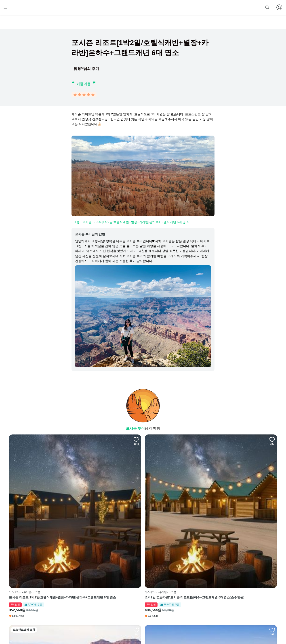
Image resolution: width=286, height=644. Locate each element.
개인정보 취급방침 (133, 594)
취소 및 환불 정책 (132, 601)
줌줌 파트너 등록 (232, 7)
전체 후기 (173, 594)
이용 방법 (127, 581)
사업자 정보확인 (187, 628)
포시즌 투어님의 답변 (90, 235)
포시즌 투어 (135, 429)
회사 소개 (127, 574)
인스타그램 (174, 581)
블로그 (172, 587)
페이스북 (172, 574)
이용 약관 (127, 587)
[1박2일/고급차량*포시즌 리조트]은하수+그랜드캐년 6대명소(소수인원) (109, 522)
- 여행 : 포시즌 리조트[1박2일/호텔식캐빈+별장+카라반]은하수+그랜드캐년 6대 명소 (130, 223)
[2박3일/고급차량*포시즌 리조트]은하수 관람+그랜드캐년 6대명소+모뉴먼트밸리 (176, 522)
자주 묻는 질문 (131, 615)
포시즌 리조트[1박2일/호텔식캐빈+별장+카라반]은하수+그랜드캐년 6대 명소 (40, 522)
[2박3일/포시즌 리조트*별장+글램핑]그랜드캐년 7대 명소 (244, 522)
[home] (17, 9)
